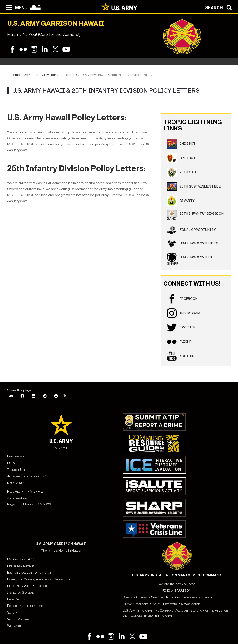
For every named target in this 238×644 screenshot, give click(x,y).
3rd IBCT (181, 158)
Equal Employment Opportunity (30, 572)
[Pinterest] (45, 396)
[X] (65, 396)
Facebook (182, 299)
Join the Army (17, 498)
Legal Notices (17, 599)
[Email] (11, 396)
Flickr (179, 342)
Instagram (184, 313)
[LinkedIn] (34, 396)
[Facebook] (22, 396)
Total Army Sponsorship (183, 597)
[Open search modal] (220, 7)
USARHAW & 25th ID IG (193, 244)
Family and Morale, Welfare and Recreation (38, 579)
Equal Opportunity (191, 230)
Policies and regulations (25, 606)
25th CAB (181, 172)
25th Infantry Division (40, 75)
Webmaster (15, 626)
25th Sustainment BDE (194, 187)
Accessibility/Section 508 (27, 476)
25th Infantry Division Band (195, 215)
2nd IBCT (181, 144)
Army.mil (61, 448)
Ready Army (15, 483)
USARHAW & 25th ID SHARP (190, 259)
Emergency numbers (21, 566)
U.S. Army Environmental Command (148, 611)
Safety (12, 612)
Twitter (181, 327)
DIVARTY (181, 201)
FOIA (11, 463)
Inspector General (20, 592)
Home (15, 75)
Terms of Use (16, 470)
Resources (69, 75)
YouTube (181, 356)
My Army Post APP (20, 559)
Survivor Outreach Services (143, 597)
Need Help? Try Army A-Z (25, 492)
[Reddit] (56, 396)
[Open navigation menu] (16, 7)
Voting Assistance (20, 619)
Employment (16, 456)
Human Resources (135, 604)
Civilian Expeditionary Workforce (175, 604)
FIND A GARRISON (177, 591)
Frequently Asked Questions (28, 586)
